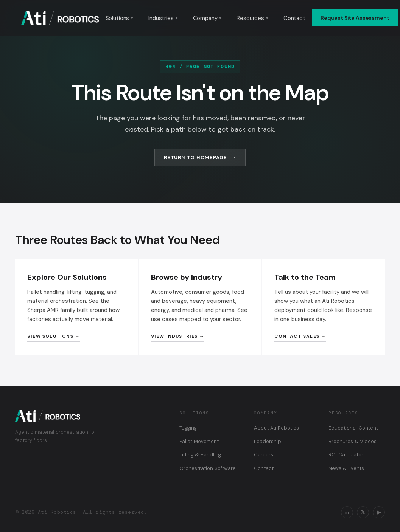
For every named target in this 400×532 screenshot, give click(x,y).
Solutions (120, 18)
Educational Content (353, 428)
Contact (294, 18)
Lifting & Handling (200, 455)
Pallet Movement (199, 441)
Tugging (188, 428)
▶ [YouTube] (379, 512)
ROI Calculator (346, 455)
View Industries (174, 336)
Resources (252, 18)
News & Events (346, 468)
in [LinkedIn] (347, 512)
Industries (163, 18)
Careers (264, 455)
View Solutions (50, 336)
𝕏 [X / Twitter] (363, 512)
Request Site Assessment (355, 18)
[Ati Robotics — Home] (60, 18)
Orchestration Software (208, 468)
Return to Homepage (195, 157)
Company (207, 18)
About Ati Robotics (276, 428)
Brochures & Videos (353, 441)
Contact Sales (297, 336)
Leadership (268, 441)
